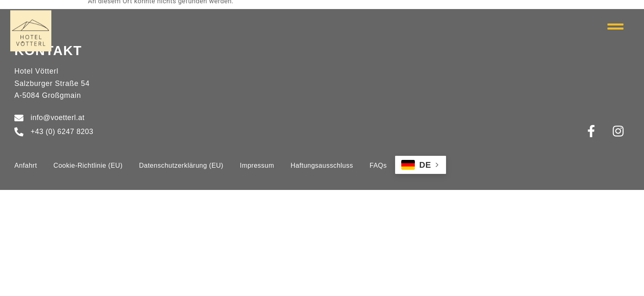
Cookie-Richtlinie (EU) (88, 165)
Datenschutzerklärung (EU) (181, 165)
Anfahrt (26, 165)
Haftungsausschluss (322, 165)
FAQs (378, 165)
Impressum (257, 165)
